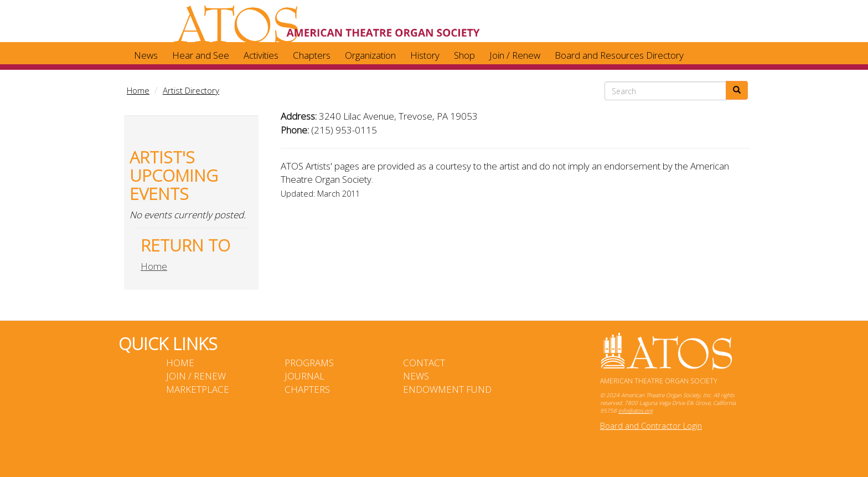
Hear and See (201, 55)
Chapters (312, 55)
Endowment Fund (447, 389)
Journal (304, 376)
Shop (464, 55)
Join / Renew (515, 55)
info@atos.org (635, 411)
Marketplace (198, 389)
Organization (370, 55)
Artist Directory (191, 90)
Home (138, 90)
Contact (424, 363)
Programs (309, 363)
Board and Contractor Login (651, 426)
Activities (261, 55)
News (146, 55)
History (425, 55)
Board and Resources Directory (619, 55)
